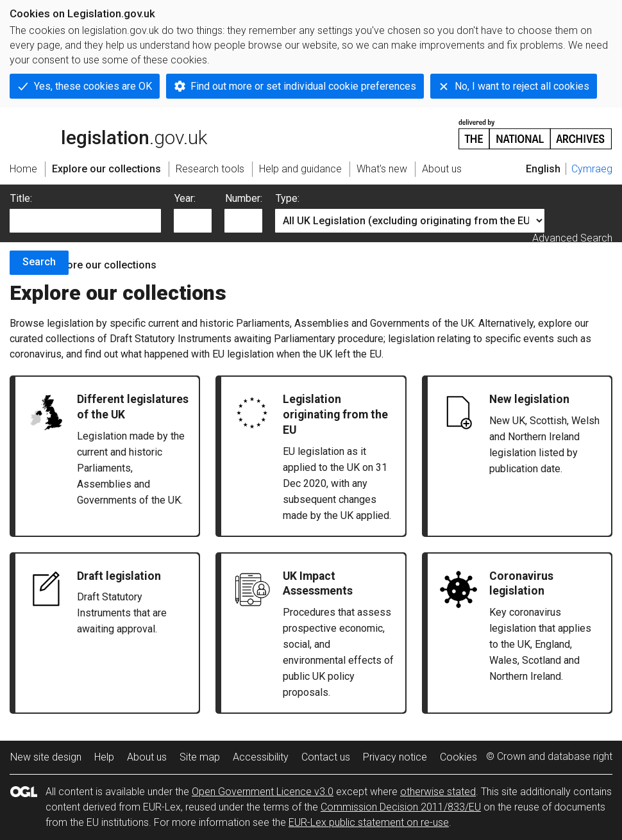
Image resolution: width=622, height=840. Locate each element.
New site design (46, 757)
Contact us (326, 757)
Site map (200, 757)
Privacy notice (395, 757)
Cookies (458, 757)
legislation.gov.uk (108, 133)
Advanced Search (572, 238)
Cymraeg (592, 169)
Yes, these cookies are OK (93, 86)
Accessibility (261, 757)
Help (104, 757)
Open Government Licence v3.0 (263, 792)
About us (147, 757)
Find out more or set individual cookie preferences (303, 86)
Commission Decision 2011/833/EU (401, 807)
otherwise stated (438, 792)
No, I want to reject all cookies (522, 86)
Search (39, 262)
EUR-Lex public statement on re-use (369, 822)
